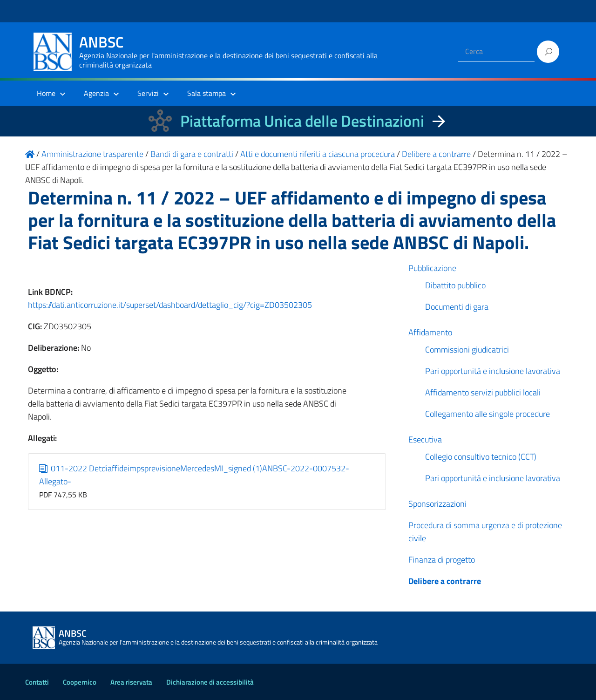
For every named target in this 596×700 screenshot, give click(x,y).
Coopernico (80, 682)
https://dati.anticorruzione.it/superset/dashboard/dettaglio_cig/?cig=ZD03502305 (170, 305)
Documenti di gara (457, 307)
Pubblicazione (432, 268)
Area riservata (131, 682)
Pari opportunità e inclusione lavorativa (493, 371)
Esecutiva (425, 439)
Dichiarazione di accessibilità (210, 682)
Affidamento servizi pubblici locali (483, 392)
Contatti (37, 682)
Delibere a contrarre (445, 581)
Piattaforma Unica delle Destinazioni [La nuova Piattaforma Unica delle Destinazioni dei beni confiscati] (302, 121)
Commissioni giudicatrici (467, 350)
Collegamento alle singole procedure (488, 414)
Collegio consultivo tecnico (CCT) (481, 457)
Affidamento (430, 332)
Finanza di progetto (442, 560)
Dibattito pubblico (455, 285)
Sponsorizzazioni (437, 504)
